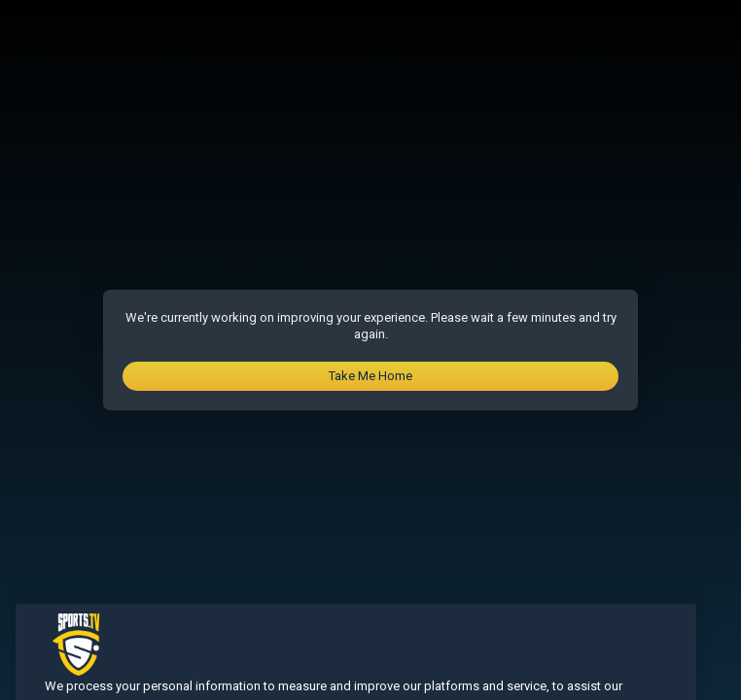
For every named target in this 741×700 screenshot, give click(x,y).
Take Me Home (370, 376)
